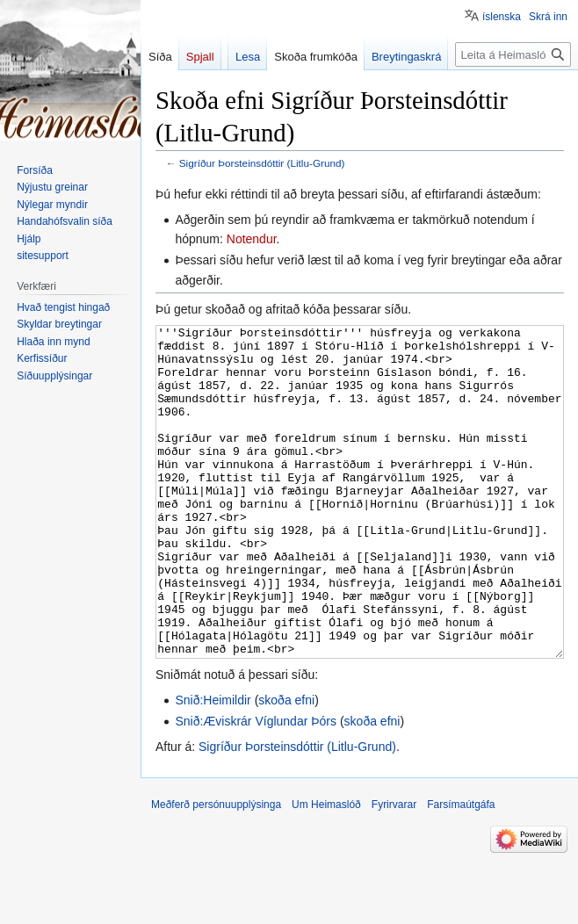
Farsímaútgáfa (461, 870)
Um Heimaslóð (326, 870)
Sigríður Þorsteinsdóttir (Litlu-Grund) (262, 163)
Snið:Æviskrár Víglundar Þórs (256, 787)
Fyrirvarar (394, 870)
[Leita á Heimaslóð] (513, 54)
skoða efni (286, 766)
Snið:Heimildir (213, 766)
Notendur (252, 239)
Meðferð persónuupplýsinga (216, 870)
